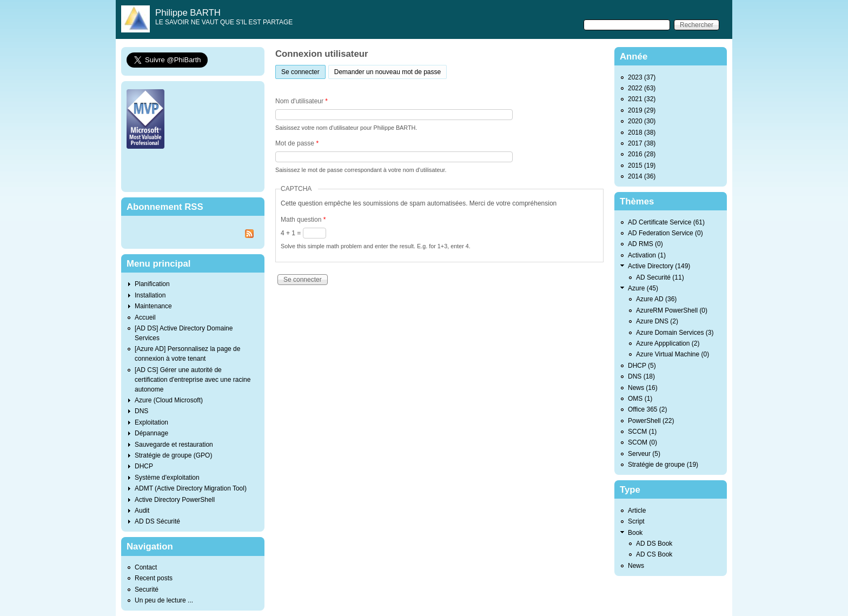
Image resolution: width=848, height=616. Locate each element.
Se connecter (303, 71)
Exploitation (151, 422)
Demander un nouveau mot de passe (387, 72)
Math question (303, 220)
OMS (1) (640, 399)
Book (635, 533)
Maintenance (153, 306)
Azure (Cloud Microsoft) (169, 400)
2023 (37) (642, 77)
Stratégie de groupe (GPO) (173, 455)
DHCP (144, 466)
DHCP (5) (642, 366)
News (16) (643, 388)
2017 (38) (642, 143)
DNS (141, 411)
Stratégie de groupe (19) (663, 465)
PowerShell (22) (651, 421)
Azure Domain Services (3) (675, 333)
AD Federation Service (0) (665, 233)
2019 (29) (642, 110)
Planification (152, 284)
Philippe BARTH (188, 13)
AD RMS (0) (645, 244)
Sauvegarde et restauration (174, 445)
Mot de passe (297, 143)
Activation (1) (647, 255)
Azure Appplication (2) (668, 343)
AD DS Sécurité (157, 521)
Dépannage (151, 433)
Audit (142, 511)
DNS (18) (641, 376)
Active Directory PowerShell (175, 500)
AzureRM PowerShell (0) (672, 310)
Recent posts (154, 578)
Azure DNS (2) (657, 321)
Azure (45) (643, 288)
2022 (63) (642, 88)
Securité (147, 589)
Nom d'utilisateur (302, 101)
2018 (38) (642, 133)
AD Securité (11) (660, 277)
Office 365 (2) (647, 409)
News (636, 566)
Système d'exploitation (167, 478)
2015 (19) (642, 165)
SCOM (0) (642, 442)
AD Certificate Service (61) (666, 222)
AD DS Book (654, 544)
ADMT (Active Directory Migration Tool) (191, 488)
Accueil (145, 317)
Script (636, 521)
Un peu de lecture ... (164, 600)
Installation (150, 295)
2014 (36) (642, 176)
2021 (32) (642, 99)
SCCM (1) (642, 432)
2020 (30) (642, 121)
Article (637, 511)
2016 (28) (642, 154)
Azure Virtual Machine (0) (673, 354)
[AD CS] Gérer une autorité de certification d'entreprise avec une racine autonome (193, 380)
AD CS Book (654, 554)
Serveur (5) (644, 454)
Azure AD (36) (656, 299)
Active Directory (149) (659, 266)
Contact (146, 567)
